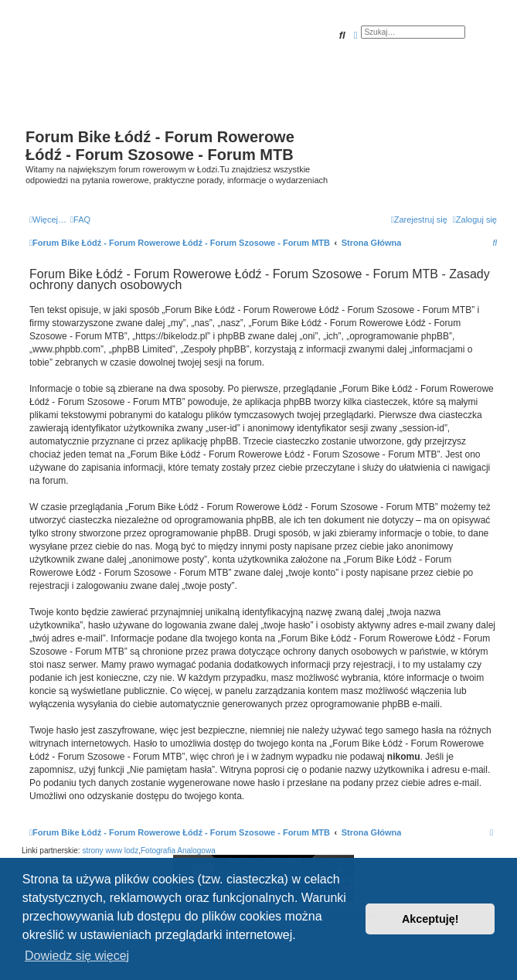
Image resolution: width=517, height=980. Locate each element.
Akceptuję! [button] (430, 919)
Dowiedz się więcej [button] (77, 956)
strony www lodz (110, 851)
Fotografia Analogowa (178, 851)
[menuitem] (80, 219)
